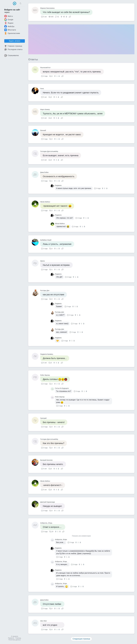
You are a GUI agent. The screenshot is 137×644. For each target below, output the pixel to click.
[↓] (66, 17)
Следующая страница (81, 639)
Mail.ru (9, 16)
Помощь (18, 638)
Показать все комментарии (81, 536)
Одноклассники (12, 33)
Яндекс (9, 23)
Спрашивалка (12, 55)
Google (9, 20)
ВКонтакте (10, 30)
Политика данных (15, 640)
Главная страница (13, 46)
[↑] (62, 17)
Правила (11, 638)
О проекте (15, 636)
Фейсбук (9, 26)
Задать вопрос (15, 41)
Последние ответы (13, 49)
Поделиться (70, 16)
